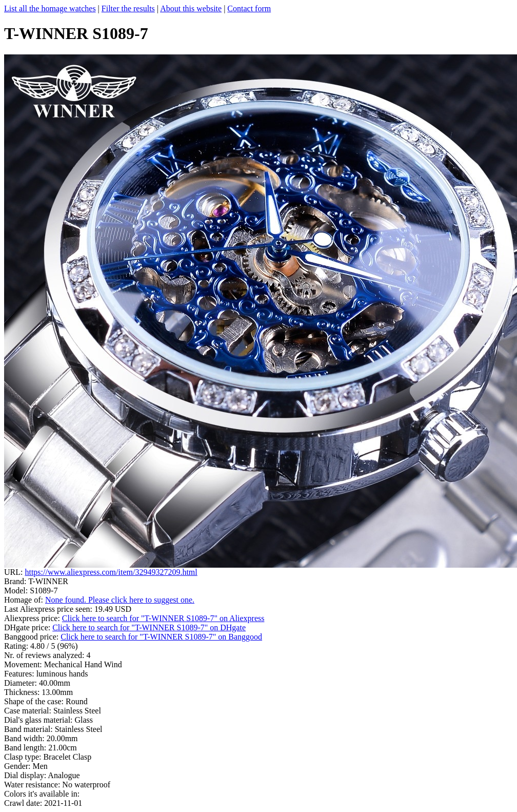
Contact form (249, 8)
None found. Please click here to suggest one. (120, 600)
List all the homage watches (50, 8)
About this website (191, 8)
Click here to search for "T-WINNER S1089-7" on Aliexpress (163, 618)
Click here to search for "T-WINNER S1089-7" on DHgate (149, 627)
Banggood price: (32, 637)
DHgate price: (28, 627)
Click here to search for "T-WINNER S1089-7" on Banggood (161, 637)
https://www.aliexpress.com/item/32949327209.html (111, 572)
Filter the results (128, 8)
